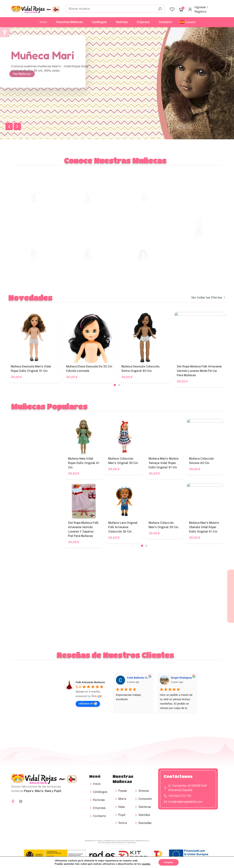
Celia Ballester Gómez (140, 723)
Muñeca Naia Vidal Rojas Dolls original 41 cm (218, 463)
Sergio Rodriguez (181, 723)
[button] (5, 32)
